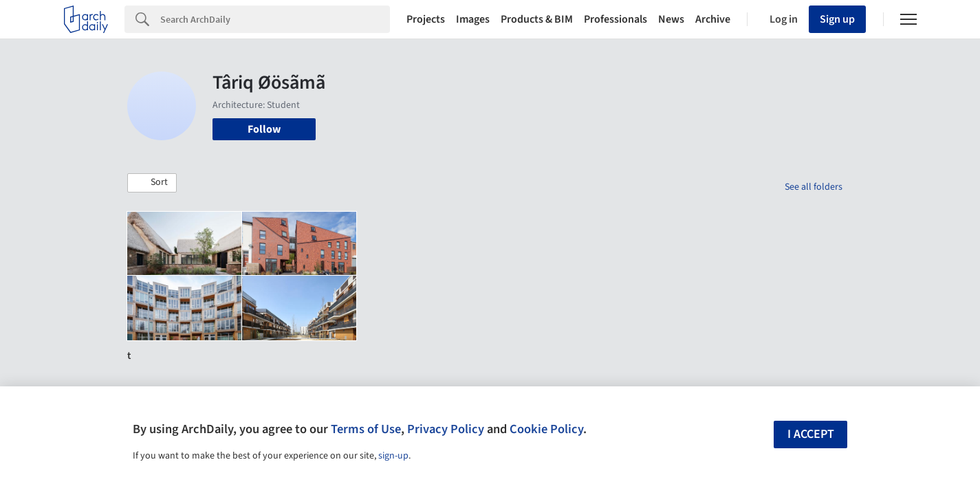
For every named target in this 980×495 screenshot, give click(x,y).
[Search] (275, 19)
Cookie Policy (546, 429)
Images (473, 19)
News (671, 19)
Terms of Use (366, 429)
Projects (426, 19)
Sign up (837, 19)
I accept (811, 434)
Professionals (616, 19)
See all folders (814, 187)
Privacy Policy (446, 429)
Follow (264, 129)
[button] (152, 183)
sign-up (393, 456)
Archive (713, 19)
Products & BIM (537, 19)
